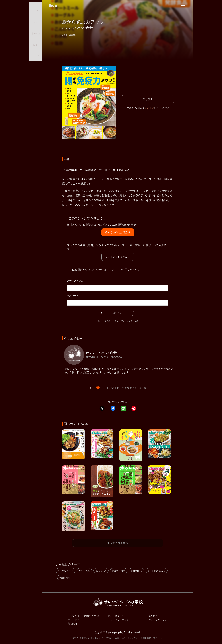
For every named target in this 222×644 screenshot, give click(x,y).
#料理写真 (84, 570)
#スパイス (101, 570)
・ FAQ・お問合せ (116, 615)
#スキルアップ (66, 570)
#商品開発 (136, 570)
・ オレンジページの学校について (85, 615)
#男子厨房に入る (157, 570)
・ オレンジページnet (158, 620)
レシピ (36, 54)
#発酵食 (75, 35)
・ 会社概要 (152, 615)
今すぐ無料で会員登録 (118, 232)
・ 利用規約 (72, 624)
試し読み (148, 99)
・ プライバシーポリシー (120, 620)
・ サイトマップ (74, 620)
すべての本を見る (118, 543)
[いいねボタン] (98, 388)
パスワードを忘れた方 (107, 321)
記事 (35, 42)
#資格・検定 (119, 570)
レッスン (35, 20)
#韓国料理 (65, 577)
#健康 (65, 35)
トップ (36, 8)
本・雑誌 (35, 31)
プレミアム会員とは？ (118, 257)
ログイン (149, 108)
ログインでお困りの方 (129, 321)
